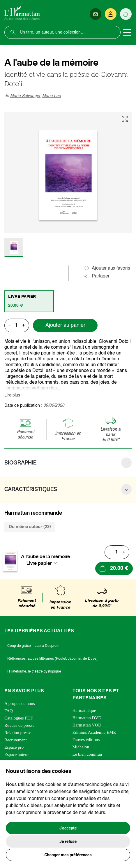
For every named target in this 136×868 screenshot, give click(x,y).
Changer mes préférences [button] (68, 855)
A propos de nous (20, 703)
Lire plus (12, 395)
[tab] (29, 301)
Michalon (81, 747)
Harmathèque (84, 710)
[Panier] (126, 14)
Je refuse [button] (68, 841)
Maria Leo (52, 96)
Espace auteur (17, 755)
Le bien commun (87, 754)
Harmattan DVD (87, 718)
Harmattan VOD (87, 725)
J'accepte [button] (68, 828)
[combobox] (44, 563)
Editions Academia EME (94, 732)
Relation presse (18, 733)
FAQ (9, 711)
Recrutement (16, 740)
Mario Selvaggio (25, 96)
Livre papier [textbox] (39, 563)
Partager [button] (97, 276)
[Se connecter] (111, 14)
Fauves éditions (86, 740)
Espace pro (14, 747)
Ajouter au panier (65, 325)
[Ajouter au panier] (114, 569)
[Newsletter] (96, 14)
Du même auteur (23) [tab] (30, 527)
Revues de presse (19, 725)
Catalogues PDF (19, 718)
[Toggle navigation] (127, 32)
